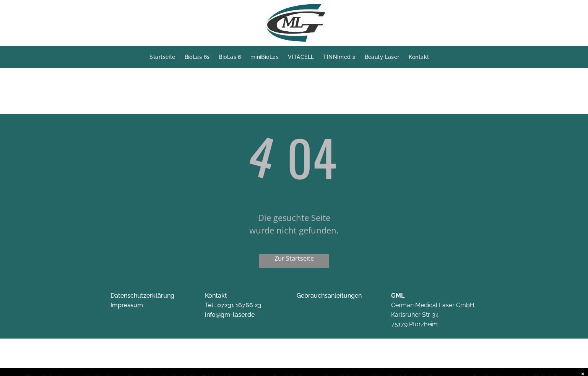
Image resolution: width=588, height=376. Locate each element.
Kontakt (216, 296)
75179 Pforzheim (414, 324)
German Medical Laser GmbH (433, 305)
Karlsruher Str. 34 (415, 315)
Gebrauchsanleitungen (329, 296)
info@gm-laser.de (230, 315)
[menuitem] (167, 57)
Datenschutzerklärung (142, 296)
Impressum (127, 305)
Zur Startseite (294, 258)
